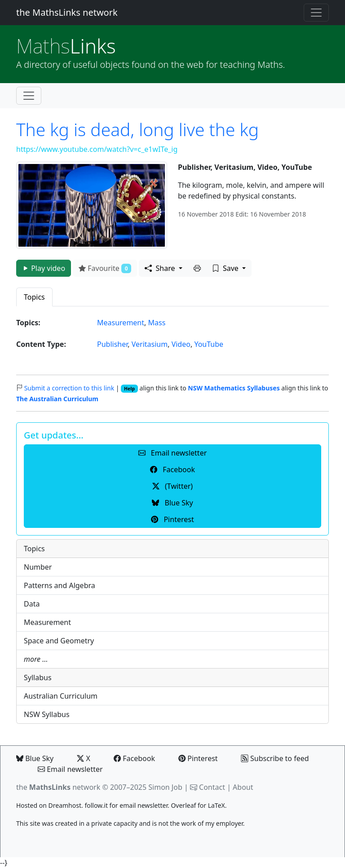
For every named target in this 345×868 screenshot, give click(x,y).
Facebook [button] (172, 469)
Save (226, 268)
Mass (157, 323)
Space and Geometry (59, 641)
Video (181, 344)
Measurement (121, 323)
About (243, 787)
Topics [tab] (34, 297)
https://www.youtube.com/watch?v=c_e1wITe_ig (97, 149)
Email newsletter (70, 769)
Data (32, 604)
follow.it (96, 805)
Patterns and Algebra (60, 585)
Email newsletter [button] (173, 453)
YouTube (209, 344)
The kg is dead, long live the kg (137, 129)
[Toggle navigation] (316, 13)
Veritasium (150, 344)
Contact (212, 787)
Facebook (134, 758)
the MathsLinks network (67, 12)
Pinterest (198, 758)
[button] (197, 268)
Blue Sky (35, 758)
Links (66, 46)
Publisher (112, 344)
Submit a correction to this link (69, 388)
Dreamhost (65, 805)
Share (161, 268)
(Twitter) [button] (172, 486)
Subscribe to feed (275, 758)
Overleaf (183, 805)
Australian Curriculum (61, 696)
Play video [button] (44, 268)
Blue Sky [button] (172, 503)
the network (58, 787)
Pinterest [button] (172, 519)
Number (38, 567)
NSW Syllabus (47, 714)
